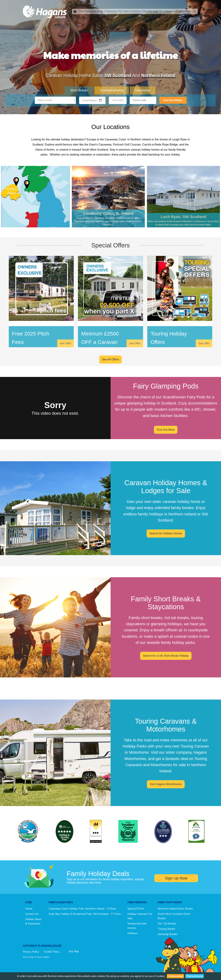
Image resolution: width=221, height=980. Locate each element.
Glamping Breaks (167, 934)
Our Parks (86, 11)
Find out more (195, 976)
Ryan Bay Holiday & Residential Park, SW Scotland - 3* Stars (85, 914)
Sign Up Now (176, 878)
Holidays (136, 11)
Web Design (28, 957)
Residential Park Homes (159, 11)
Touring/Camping (112, 90)
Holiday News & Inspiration (33, 921)
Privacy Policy (31, 952)
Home (29, 908)
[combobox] (90, 101)
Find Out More (166, 430)
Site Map (74, 951)
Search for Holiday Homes (166, 533)
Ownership (143, 90)
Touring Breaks (166, 929)
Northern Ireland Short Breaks (175, 908)
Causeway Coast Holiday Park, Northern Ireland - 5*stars (82, 908)
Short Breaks (79, 90)
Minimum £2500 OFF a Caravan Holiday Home (100, 342)
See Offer (65, 343)
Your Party (118, 100)
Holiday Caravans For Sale (111, 11)
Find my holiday (173, 100)
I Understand (175, 976)
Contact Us (184, 11)
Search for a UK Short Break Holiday (166, 656)
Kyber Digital (43, 957)
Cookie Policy (52, 952)
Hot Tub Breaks (167, 923)
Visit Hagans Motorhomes (166, 784)
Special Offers (136, 908)
